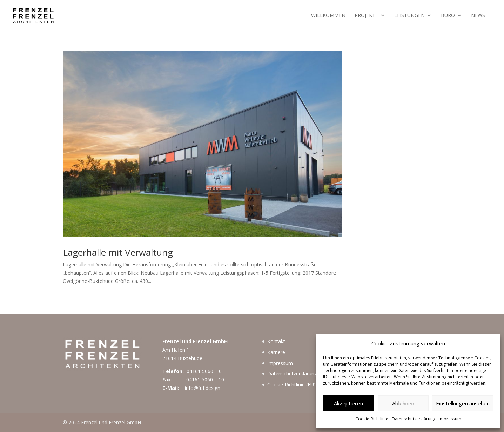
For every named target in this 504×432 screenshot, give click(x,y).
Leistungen (409, 16)
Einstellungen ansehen (463, 403)
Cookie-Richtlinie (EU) (291, 384)
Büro (448, 16)
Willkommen (328, 16)
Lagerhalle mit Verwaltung (118, 252)
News (478, 16)
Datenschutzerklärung (414, 419)
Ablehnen (403, 403)
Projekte (366, 16)
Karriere (276, 352)
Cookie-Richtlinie (372, 419)
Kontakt (276, 341)
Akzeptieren (348, 403)
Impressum (450, 419)
